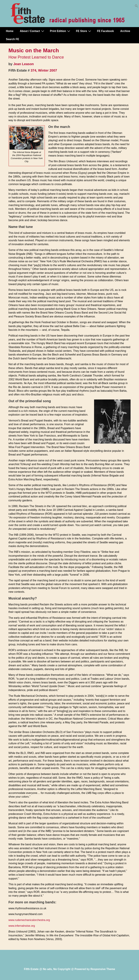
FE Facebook (105, 31)
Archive (125, 31)
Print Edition (60, 31)
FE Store (84, 31)
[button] (136, 7)
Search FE (12, 39)
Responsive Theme (103, 969)
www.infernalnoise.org (22, 926)
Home (10, 31)
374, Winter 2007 (44, 70)
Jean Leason (24, 64)
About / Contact (32, 31)
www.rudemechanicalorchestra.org (29, 920)
